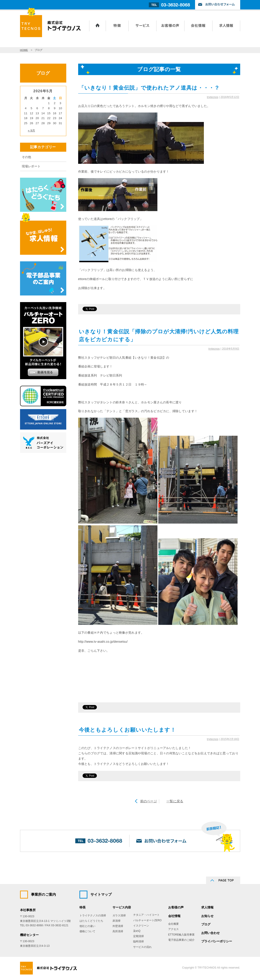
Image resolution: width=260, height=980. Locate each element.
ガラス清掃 (119, 915)
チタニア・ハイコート (146, 915)
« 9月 (32, 130)
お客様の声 (171, 26)
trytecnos (213, 97)
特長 (83, 907)
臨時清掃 (138, 941)
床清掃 (116, 921)
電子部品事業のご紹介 (181, 940)
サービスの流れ (142, 947)
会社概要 (173, 924)
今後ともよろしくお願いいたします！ (127, 730)
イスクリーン (141, 926)
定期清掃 (138, 936)
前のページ (149, 801)
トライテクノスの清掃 (93, 915)
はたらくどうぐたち (91, 921)
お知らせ (207, 916)
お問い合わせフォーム (218, 5)
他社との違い (87, 926)
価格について (87, 931)
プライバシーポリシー (217, 941)
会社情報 (198, 26)
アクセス (173, 929)
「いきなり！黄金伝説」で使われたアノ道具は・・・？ (149, 88)
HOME (24, 50)
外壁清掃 (118, 926)
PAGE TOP (223, 880)
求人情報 (226, 26)
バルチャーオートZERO (147, 920)
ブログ (206, 924)
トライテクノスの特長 (117, 26)
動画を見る (43, 372)
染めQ (137, 931)
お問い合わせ (210, 933)
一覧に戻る (175, 801)
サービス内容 (143, 26)
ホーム (98, 26)
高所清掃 (118, 931)
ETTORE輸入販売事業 (181, 935)
